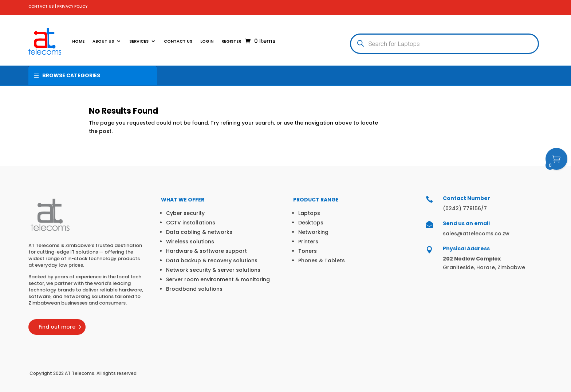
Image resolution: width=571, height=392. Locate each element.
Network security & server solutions (213, 270)
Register (231, 41)
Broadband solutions (194, 289)
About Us (103, 41)
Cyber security (185, 213)
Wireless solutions (190, 242)
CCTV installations (191, 223)
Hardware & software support (206, 251)
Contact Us (178, 41)
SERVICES (139, 41)
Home (78, 41)
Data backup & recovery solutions (212, 260)
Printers (308, 242)
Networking (313, 232)
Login (207, 41)
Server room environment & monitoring (218, 279)
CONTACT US (41, 6)
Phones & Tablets (322, 260)
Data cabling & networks (199, 232)
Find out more (57, 327)
